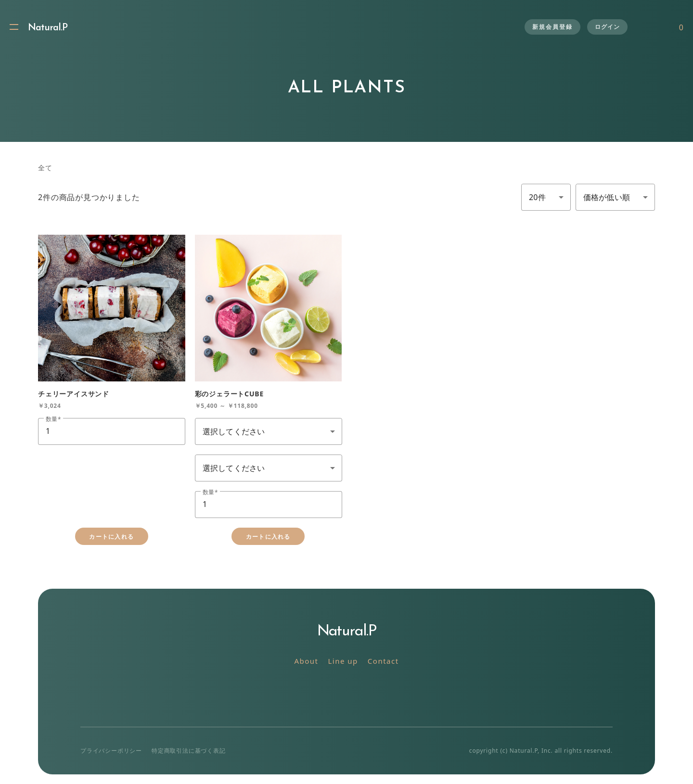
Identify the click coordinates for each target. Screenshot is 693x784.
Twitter (325, 692)
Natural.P (48, 28)
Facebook (368, 692)
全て (45, 168)
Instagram (347, 692)
